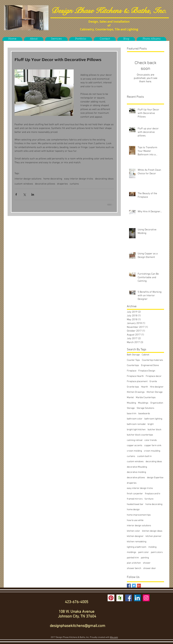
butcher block (155, 430)
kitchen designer (135, 536)
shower (147, 563)
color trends (151, 440)
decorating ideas (104, 179)
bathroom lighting (153, 419)
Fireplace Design (147, 371)
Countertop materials (152, 360)
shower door (150, 568)
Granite (153, 381)
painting (145, 558)
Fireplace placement (137, 381)
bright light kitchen (136, 430)
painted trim (133, 558)
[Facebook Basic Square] (129, 586)
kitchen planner (154, 536)
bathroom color (135, 419)
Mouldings (143, 403)
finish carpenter (135, 494)
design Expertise (155, 478)
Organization (157, 403)
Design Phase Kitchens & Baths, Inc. (109, 11)
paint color (144, 552)
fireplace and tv (153, 494)
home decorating (53, 179)
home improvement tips (139, 515)
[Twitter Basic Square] (134, 586)
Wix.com (114, 637)
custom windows (24, 184)
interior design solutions (28, 179)
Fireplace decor (154, 376)
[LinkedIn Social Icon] (137, 598)
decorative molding (136, 472)
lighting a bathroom (137, 547)
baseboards (144, 414)
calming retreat (135, 440)
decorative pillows (45, 184)
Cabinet (145, 355)
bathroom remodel (136, 424)
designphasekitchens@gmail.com (78, 626)
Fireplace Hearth (135, 376)
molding (152, 547)
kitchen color (133, 531)
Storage (131, 408)
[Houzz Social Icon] (120, 598)
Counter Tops (133, 360)
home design (133, 510)
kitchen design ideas (152, 531)
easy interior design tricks (79, 179)
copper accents (135, 446)
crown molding (134, 451)
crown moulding (152, 451)
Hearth (145, 387)
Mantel (130, 398)
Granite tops (133, 387)
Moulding (131, 403)
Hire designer (157, 387)
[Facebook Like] (27, 34)
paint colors (157, 552)
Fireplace (132, 371)
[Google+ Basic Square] (139, 586)
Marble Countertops (146, 398)
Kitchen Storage (155, 392)
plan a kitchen (134, 563)
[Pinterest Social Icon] (111, 598)
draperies (62, 184)
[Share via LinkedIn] (33, 194)
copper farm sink (153, 446)
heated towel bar (135, 504)
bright (151, 424)
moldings (132, 552)
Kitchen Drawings (136, 392)
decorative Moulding (137, 467)
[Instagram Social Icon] (146, 598)
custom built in (144, 456)
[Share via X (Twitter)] (24, 194)
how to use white (135, 520)
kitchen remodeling (137, 542)
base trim (132, 414)
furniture (149, 499)
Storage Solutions (145, 408)
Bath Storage (133, 355)
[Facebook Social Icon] (129, 598)
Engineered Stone (150, 365)
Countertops (133, 365)
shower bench (134, 568)
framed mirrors (135, 499)
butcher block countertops (140, 435)
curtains (74, 184)
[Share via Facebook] (16, 194)
